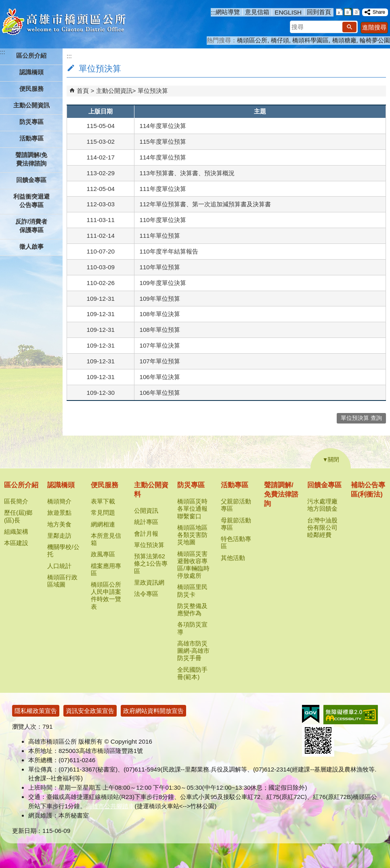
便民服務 (105, 485)
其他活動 (233, 558)
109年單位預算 (159, 299)
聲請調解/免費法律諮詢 (31, 159)
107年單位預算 (159, 361)
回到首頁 (319, 12)
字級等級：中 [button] (348, 12)
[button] (349, 27)
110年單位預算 (159, 267)
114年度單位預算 (162, 157)
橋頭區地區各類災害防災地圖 (192, 535)
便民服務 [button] (31, 89)
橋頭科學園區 (310, 40)
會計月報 (146, 534)
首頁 (83, 91)
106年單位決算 (159, 377)
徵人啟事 (31, 246)
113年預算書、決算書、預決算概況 (187, 173)
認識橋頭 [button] (31, 72)
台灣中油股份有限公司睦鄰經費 (322, 527)
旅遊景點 (59, 513)
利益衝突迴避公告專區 (31, 201)
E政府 (311, 714)
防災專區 (191, 485)
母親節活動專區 (236, 524)
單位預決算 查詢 (361, 418)
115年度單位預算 (162, 142)
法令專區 (146, 594)
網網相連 (103, 524)
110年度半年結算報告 (169, 251)
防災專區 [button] (31, 122)
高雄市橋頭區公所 (64, 22)
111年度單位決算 (162, 189)
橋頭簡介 (59, 501)
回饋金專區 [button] (31, 180)
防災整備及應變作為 (192, 609)
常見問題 (103, 513)
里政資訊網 (149, 582)
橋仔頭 (280, 40)
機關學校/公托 (63, 550)
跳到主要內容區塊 (4, 4)
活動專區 (235, 485)
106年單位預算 (159, 393)
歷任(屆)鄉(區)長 (18, 516)
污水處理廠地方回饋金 (322, 505)
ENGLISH (288, 12)
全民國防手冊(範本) (192, 673)
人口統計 (59, 566)
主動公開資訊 (114, 91)
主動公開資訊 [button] (31, 105)
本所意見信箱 (106, 539)
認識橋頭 (61, 485)
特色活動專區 (236, 542)
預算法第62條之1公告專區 (151, 563)
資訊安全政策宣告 (90, 711)
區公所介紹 (21, 485)
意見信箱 (257, 12)
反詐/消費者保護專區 (31, 226)
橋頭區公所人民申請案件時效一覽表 (106, 595)
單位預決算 (153, 91)
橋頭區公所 (252, 40)
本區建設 (16, 543)
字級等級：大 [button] (356, 12)
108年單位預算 (159, 330)
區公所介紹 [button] (31, 56)
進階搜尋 (374, 27)
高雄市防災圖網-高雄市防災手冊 (193, 651)
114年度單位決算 (162, 126)
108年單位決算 (159, 314)
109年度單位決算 (162, 283)
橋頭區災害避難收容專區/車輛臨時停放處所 (193, 565)
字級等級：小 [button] (339, 12)
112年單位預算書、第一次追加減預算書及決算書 (205, 204)
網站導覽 (228, 12)
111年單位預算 (159, 236)
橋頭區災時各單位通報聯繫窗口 (192, 508)
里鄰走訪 (59, 536)
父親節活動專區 (236, 505)
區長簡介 (16, 501)
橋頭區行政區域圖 (62, 581)
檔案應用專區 (106, 569)
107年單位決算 (159, 345)
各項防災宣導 (192, 628)
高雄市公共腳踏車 (110, 806)
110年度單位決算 (162, 220)
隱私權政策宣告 (36, 711)
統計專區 (146, 522)
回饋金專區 (324, 485)
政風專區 (103, 554)
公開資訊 (146, 511)
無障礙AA (351, 715)
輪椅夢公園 (375, 40)
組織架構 (16, 531)
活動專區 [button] (31, 138)
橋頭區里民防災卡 (192, 590)
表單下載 (103, 501)
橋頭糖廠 (344, 40)
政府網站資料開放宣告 (153, 711)
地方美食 (59, 524)
